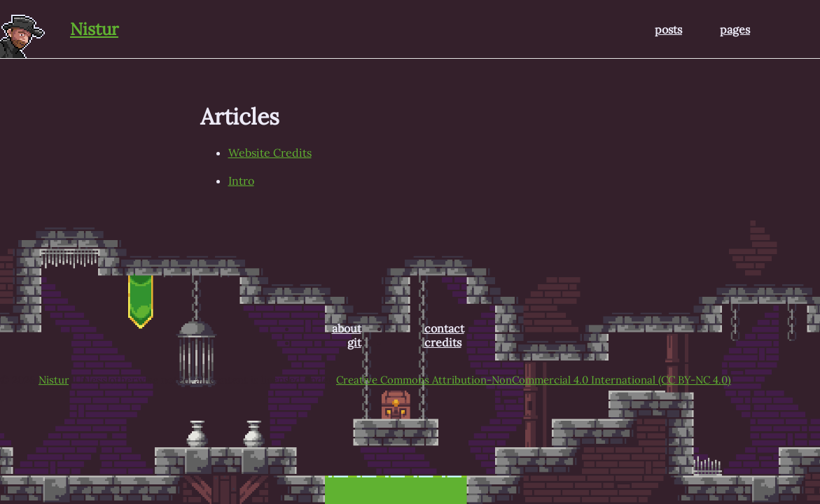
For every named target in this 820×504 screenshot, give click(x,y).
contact (444, 328)
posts (668, 29)
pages (735, 29)
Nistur (94, 29)
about (347, 328)
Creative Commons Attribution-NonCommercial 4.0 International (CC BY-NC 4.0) (534, 380)
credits (443, 342)
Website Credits (270, 153)
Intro (241, 181)
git (354, 342)
